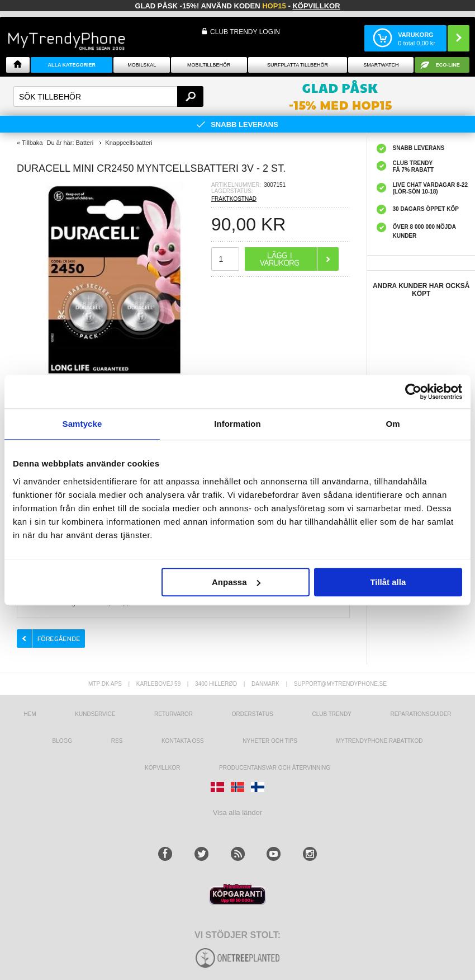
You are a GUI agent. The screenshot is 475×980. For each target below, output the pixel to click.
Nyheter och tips (270, 741)
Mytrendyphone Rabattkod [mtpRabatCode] (380, 741)
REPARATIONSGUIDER (421, 714)
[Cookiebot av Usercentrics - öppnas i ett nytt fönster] (413, 392)
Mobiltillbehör (209, 65)
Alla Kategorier (72, 65)
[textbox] (108, 96)
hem (30, 714)
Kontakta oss (183, 741)
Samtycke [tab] (82, 424)
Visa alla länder (238, 812)
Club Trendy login (245, 32)
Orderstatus (253, 714)
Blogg (63, 741)
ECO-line (448, 65)
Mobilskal (142, 65)
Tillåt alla (388, 582)
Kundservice (95, 714)
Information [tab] (237, 424)
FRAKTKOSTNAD (234, 199)
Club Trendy (331, 714)
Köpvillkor (316, 6)
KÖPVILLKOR (162, 768)
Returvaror (174, 714)
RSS (117, 741)
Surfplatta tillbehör (298, 65)
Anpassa (236, 582)
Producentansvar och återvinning (275, 768)
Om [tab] (393, 424)
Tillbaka (32, 143)
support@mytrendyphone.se (340, 684)
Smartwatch (381, 65)
